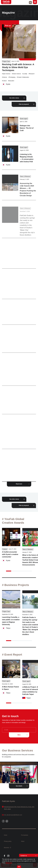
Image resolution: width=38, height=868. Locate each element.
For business (25, 835)
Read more (9, 863)
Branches (7, 848)
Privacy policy (8, 841)
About (23, 841)
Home (6, 835)
